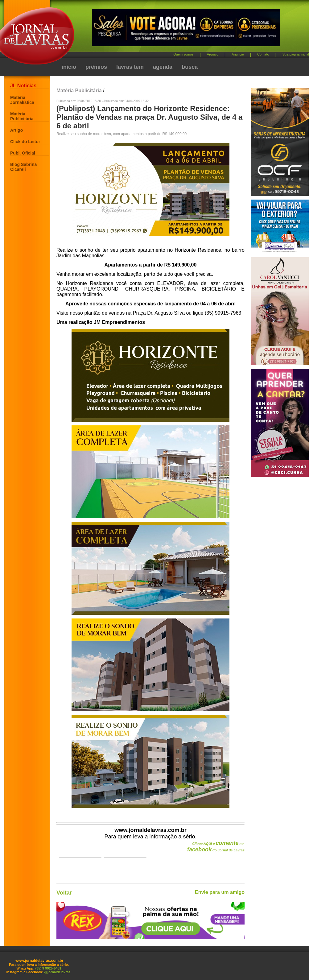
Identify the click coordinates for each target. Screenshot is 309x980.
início (69, 67)
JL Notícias (23, 86)
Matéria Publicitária (22, 116)
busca (190, 67)
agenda (163, 67)
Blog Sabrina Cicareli (23, 167)
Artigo (16, 130)
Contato (263, 54)
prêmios (96, 67)
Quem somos (183, 54)
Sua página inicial (296, 54)
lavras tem (130, 67)
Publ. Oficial (23, 153)
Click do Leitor (25, 142)
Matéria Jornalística (22, 100)
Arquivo (213, 54)
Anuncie (238, 54)
